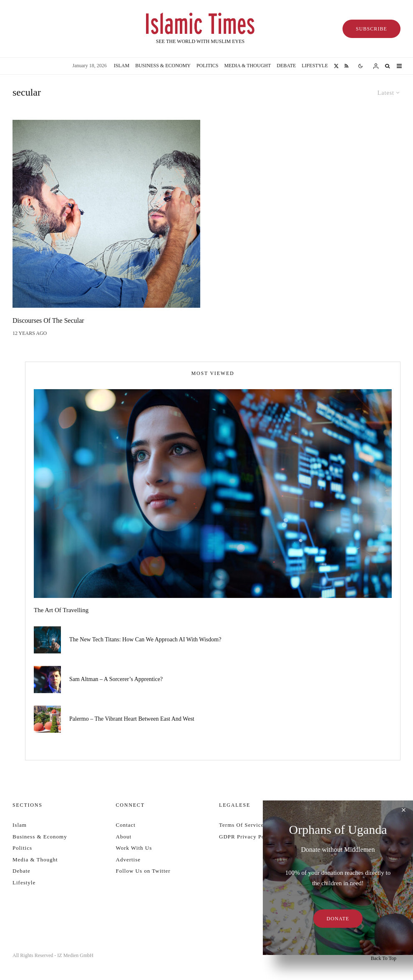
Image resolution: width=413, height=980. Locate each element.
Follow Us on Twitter (143, 871)
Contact (126, 825)
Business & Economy (163, 66)
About (124, 837)
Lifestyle (315, 66)
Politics (208, 66)
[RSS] (346, 66)
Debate (286, 66)
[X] (336, 66)
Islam (122, 66)
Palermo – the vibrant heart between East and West (132, 721)
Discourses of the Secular (48, 320)
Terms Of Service (242, 825)
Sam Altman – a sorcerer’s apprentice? (116, 680)
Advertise (128, 860)
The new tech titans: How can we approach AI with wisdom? (145, 639)
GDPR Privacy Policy (247, 837)
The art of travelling (61, 610)
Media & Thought (248, 66)
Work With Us (134, 848)
